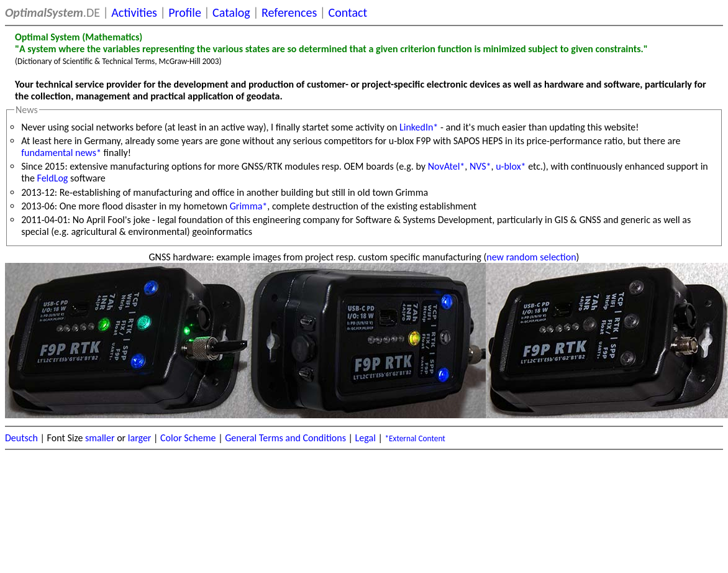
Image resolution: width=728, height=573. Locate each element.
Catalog (231, 12)
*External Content (415, 438)
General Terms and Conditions (285, 438)
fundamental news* (61, 153)
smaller (100, 438)
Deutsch (21, 438)
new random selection (531, 257)
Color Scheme (188, 438)
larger (140, 438)
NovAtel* (447, 166)
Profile (185, 12)
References (289, 12)
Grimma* (249, 206)
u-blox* (511, 166)
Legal (366, 438)
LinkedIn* (419, 127)
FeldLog (53, 178)
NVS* (480, 166)
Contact (348, 12)
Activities (134, 12)
